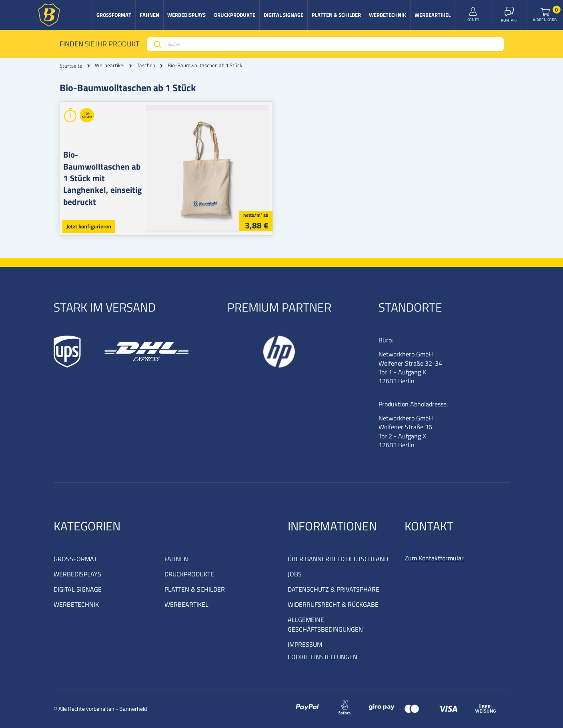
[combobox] (326, 44)
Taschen (146, 65)
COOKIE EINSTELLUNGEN (323, 657)
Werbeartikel (110, 65)
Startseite (71, 66)
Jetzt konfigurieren (89, 226)
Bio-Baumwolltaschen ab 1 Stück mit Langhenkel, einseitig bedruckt (104, 172)
